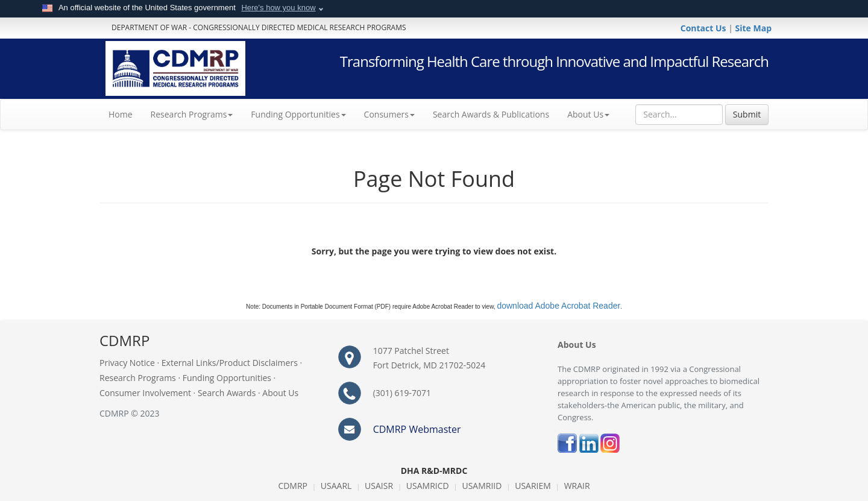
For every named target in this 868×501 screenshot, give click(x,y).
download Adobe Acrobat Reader (558, 306)
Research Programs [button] (192, 114)
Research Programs (138, 378)
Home (125, 114)
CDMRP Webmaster (417, 429)
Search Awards (227, 393)
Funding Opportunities (227, 378)
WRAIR (577, 486)
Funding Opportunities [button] (298, 114)
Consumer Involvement (145, 393)
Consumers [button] (389, 114)
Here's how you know (278, 8)
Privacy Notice (127, 363)
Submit (747, 114)
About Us (588, 114)
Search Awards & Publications (491, 114)
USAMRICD (428, 486)
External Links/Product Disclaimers (230, 363)
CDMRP (293, 486)
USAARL (336, 486)
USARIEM (533, 486)
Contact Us (704, 28)
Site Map (753, 28)
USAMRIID (482, 486)
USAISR (379, 486)
